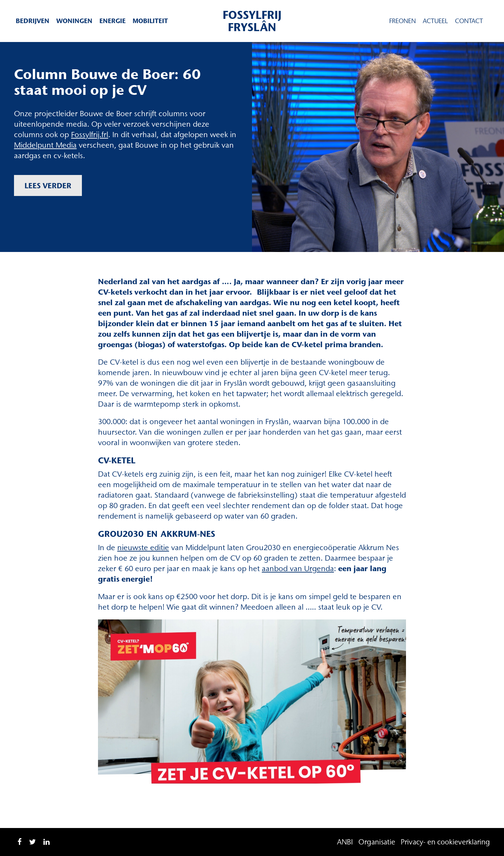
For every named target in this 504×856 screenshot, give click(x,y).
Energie (113, 21)
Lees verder (48, 185)
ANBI (345, 842)
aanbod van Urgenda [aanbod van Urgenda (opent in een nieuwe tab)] (298, 569)
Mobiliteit (150, 21)
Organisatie (377, 842)
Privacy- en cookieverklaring (445, 842)
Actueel (435, 21)
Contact (469, 21)
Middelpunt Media (45, 145)
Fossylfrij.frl (90, 135)
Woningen (74, 21)
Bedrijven (33, 21)
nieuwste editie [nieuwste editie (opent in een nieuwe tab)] (143, 548)
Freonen (402, 21)
